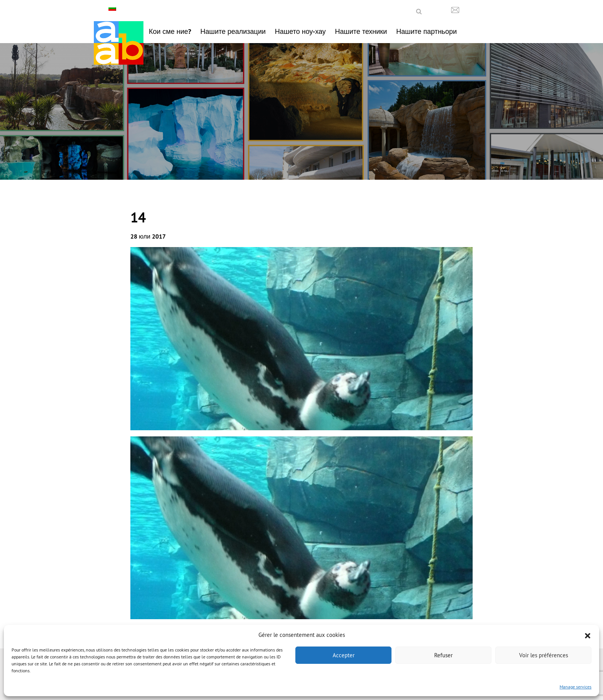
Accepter (344, 655)
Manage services (576, 687)
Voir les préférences (544, 655)
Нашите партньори (426, 31)
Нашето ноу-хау (300, 31)
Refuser (443, 655)
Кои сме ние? (170, 31)
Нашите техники (361, 31)
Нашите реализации (233, 31)
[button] (588, 635)
